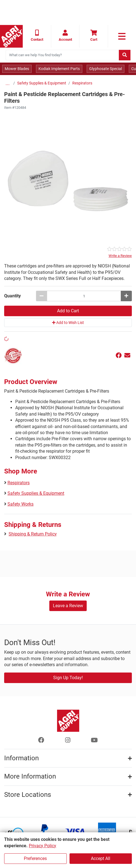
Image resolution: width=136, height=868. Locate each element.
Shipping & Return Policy (33, 534)
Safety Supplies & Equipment (42, 83)
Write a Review (120, 256)
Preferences (35, 858)
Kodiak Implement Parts (59, 69)
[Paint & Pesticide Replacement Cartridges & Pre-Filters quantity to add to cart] (84, 296)
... (8, 83)
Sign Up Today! (68, 678)
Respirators (82, 83)
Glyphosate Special (106, 69)
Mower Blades (17, 69)
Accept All (101, 858)
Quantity (12, 296)
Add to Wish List (68, 323)
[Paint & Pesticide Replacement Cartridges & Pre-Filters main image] (68, 178)
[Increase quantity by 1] (126, 296)
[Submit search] (125, 55)
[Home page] (11, 36)
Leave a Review (68, 606)
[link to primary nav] (122, 36)
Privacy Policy (43, 846)
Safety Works (20, 504)
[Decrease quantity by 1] (42, 296)
